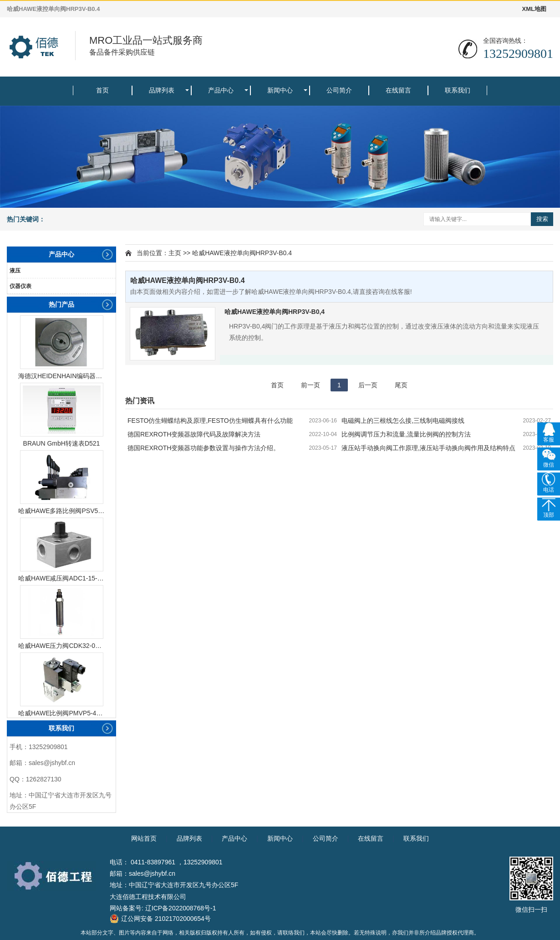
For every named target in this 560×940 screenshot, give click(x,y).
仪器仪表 (20, 286)
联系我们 (458, 90)
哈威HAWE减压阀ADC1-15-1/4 (61, 578)
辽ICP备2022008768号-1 (181, 908)
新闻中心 (280, 90)
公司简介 (339, 90)
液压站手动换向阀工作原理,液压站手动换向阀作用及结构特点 (428, 448)
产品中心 (221, 90)
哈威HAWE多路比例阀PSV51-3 (61, 511)
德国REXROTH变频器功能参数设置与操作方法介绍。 (204, 448)
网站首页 (144, 838)
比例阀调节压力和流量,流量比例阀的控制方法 (406, 434)
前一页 (311, 385)
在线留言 (398, 90)
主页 (175, 253)
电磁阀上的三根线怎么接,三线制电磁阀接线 (403, 421)
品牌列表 (162, 90)
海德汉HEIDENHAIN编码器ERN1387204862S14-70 (61, 376)
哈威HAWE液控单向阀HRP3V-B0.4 (242, 253)
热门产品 (61, 304)
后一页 (368, 385)
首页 (102, 90)
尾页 (401, 385)
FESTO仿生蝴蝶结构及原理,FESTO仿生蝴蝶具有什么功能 (210, 421)
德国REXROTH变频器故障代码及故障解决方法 (194, 434)
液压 (15, 271)
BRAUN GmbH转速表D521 (62, 443)
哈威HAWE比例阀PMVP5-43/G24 (61, 713)
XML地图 (534, 9)
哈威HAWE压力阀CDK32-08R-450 (61, 646)
